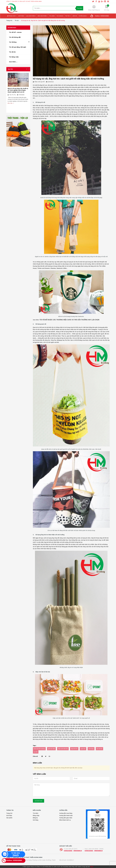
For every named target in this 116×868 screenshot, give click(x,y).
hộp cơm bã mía (63, 749)
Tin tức (68, 16)
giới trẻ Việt (51, 749)
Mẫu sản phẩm (42, 16)
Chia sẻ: (35, 756)
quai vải (83, 749)
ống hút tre (74, 749)
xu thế (36, 752)
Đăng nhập (91, 10)
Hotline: (102, 16)
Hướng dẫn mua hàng (66, 813)
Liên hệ (75, 16)
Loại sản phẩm (31, 16)
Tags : (35, 745)
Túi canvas (60, 16)
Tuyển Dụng (83, 16)
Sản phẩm (9, 818)
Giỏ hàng (36, 820)
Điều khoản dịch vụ (65, 820)
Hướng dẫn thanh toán (66, 815)
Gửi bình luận (39, 801)
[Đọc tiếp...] (11, 103)
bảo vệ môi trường (39, 749)
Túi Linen (52, 16)
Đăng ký (98, 10)
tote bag (91, 749)
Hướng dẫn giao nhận (66, 818)
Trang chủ (12, 16)
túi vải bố (52, 332)
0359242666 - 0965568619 (73, 851)
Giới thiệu (21, 16)
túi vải (41, 106)
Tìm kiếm (36, 813)
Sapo (92, 867)
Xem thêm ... (13, 62)
